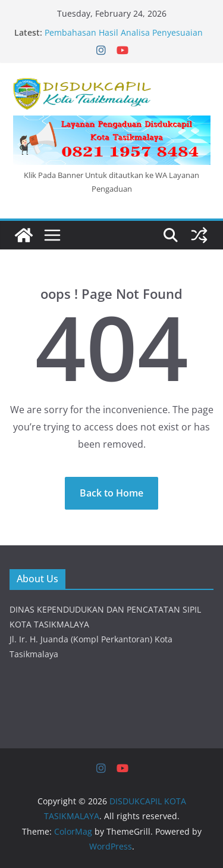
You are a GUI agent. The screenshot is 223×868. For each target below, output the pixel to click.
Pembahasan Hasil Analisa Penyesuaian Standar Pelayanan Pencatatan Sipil (124, 38)
